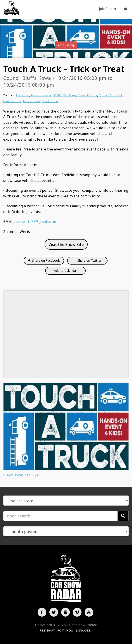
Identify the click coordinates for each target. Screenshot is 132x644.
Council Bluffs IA (111, 95)
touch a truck (12, 101)
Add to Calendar (65, 271)
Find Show (47, 631)
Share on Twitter (89, 260)
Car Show (69, 95)
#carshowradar (41, 95)
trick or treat (32, 101)
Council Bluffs (87, 95)
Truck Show (50, 101)
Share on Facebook (44, 260)
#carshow (23, 95)
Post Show (65, 631)
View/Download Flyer (22, 475)
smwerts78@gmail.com (36, 222)
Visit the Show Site (66, 244)
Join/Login (107, 9)
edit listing (66, 45)
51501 (57, 95)
